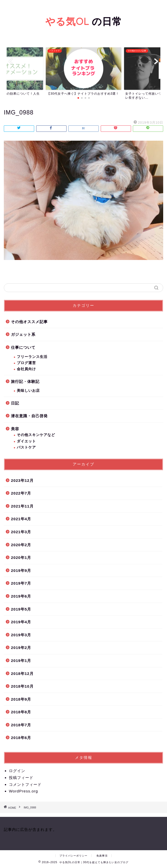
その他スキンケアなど (36, 435)
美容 (15, 429)
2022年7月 (21, 493)
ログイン (17, 771)
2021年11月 (22, 506)
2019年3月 (21, 635)
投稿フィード (21, 778)
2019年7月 (21, 583)
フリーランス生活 (32, 357)
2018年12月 (22, 674)
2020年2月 (21, 545)
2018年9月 (21, 699)
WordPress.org (23, 791)
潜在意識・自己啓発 (29, 416)
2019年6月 (21, 596)
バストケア (26, 447)
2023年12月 (22, 480)
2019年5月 (21, 609)
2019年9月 (21, 570)
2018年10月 (22, 686)
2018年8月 (21, 712)
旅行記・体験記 (25, 381)
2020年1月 (21, 558)
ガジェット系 (23, 334)
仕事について (23, 347)
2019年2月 (21, 648)
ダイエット (26, 441)
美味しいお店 (28, 391)
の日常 (84, 21)
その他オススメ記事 (29, 322)
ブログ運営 (26, 363)
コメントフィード (25, 784)
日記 (15, 403)
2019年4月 (21, 622)
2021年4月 (21, 519)
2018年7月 (21, 725)
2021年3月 (21, 532)
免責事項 (102, 856)
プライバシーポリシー (73, 856)
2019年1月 (21, 661)
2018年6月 (21, 738)
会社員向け (26, 369)
